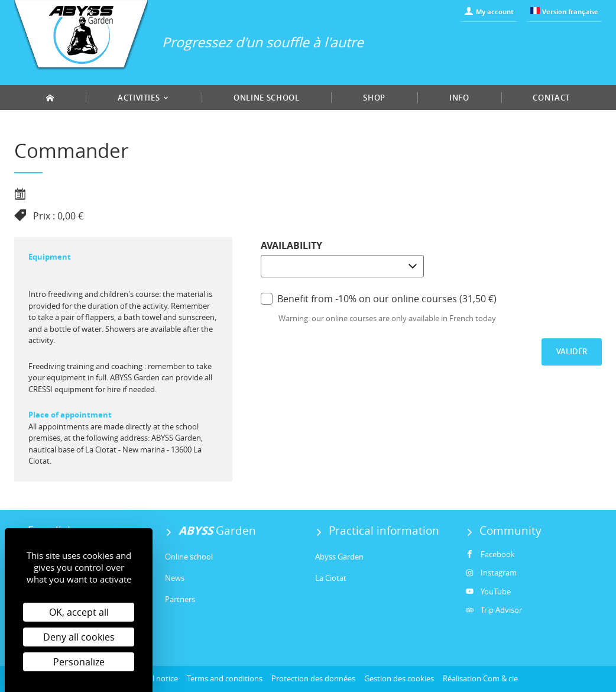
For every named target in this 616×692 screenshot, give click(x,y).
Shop (374, 98)
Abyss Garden (339, 557)
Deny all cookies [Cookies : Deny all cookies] (79, 637)
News (175, 578)
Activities (144, 98)
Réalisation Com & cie (480, 678)
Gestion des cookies (399, 678)
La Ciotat (331, 578)
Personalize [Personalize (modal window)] (79, 662)
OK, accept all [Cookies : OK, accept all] (79, 612)
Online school (266, 98)
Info (459, 98)
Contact (551, 98)
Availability (291, 245)
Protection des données (313, 678)
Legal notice (157, 678)
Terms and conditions (225, 678)
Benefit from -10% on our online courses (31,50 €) (379, 298)
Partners (180, 599)
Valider (572, 351)
